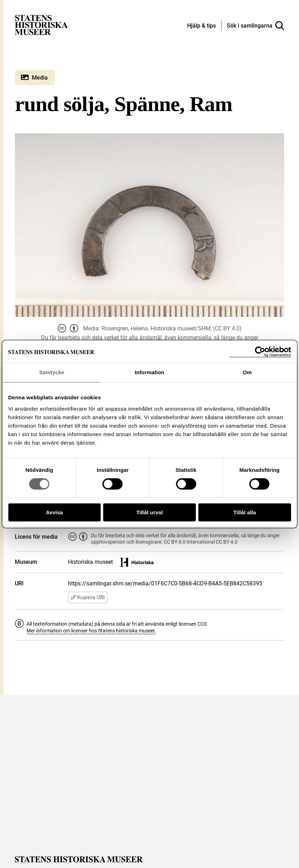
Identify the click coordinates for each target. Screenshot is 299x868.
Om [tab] (247, 372)
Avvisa (54, 512)
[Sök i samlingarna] (255, 26)
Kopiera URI (88, 597)
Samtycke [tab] (52, 372)
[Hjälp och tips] (202, 26)
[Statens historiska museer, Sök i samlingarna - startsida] (41, 25)
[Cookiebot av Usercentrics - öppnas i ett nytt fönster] (260, 352)
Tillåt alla (245, 512)
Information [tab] (150, 372)
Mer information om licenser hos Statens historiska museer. (91, 631)
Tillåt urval (149, 512)
